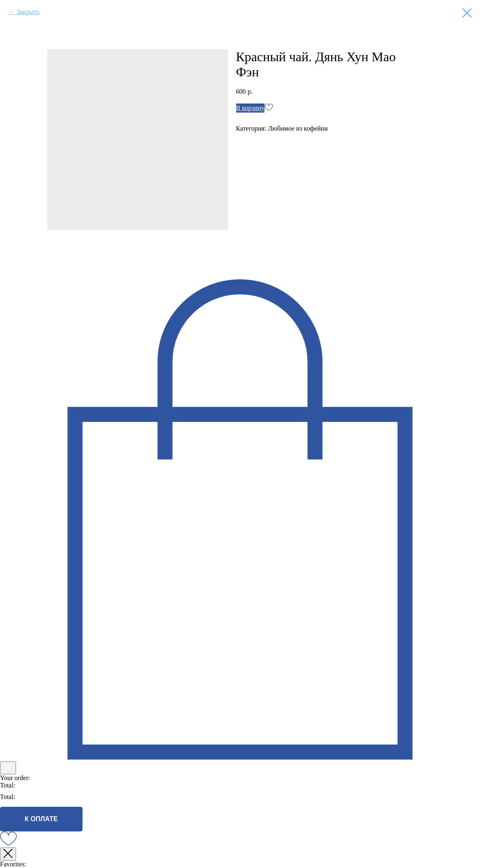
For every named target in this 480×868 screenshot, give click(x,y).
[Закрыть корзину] (8, 768)
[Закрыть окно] (8, 854)
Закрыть (28, 12)
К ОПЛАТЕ (41, 819)
